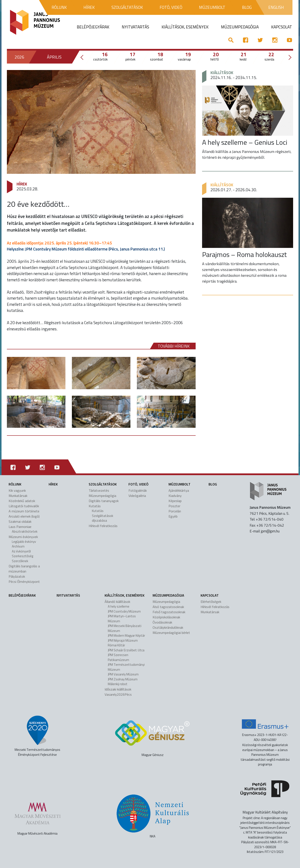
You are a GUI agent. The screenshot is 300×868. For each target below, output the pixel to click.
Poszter (174, 506)
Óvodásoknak (162, 622)
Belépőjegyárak (22, 595)
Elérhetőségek (211, 602)
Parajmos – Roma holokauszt (244, 254)
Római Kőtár (116, 645)
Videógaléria (137, 496)
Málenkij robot (118, 684)
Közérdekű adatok (22, 501)
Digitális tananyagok (104, 501)
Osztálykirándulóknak (168, 627)
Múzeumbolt (179, 484)
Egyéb (173, 516)
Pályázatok (17, 576)
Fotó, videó (138, 484)
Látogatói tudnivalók (24, 506)
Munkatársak (18, 496)
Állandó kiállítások (117, 602)
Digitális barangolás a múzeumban (24, 569)
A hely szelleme (119, 606)
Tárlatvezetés (99, 490)
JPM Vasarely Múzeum (123, 674)
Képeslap (175, 501)
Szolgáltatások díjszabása (103, 518)
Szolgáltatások (103, 484)
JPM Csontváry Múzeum (124, 611)
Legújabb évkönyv (24, 542)
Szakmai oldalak (20, 521)
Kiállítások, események (124, 595)
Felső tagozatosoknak (169, 612)
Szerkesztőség (22, 556)
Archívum (18, 546)
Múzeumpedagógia (102, 496)
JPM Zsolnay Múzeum (123, 679)
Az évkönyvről (21, 551)
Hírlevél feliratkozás (103, 526)
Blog (213, 484)
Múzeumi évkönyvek (23, 537)
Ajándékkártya (179, 490)
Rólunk (15, 484)
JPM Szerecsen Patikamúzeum (118, 657)
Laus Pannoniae (20, 527)
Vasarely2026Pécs (118, 694)
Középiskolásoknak (166, 617)
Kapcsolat (210, 595)
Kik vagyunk (17, 490)
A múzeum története (24, 511)
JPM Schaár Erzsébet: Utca (126, 650)
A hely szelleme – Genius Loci (245, 142)
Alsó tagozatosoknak (168, 607)
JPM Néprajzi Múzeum (123, 640)
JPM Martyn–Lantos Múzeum (122, 619)
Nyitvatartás (68, 595)
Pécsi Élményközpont (24, 582)
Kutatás (95, 506)
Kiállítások (222, 72)
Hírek (22, 184)
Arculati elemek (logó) (24, 516)
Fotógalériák (138, 490)
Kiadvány (175, 496)
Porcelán (175, 511)
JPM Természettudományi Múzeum (126, 667)
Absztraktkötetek (25, 531)
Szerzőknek (20, 561)
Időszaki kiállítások (118, 689)
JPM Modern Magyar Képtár (126, 635)
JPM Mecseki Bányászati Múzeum (125, 628)
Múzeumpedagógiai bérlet (171, 633)
